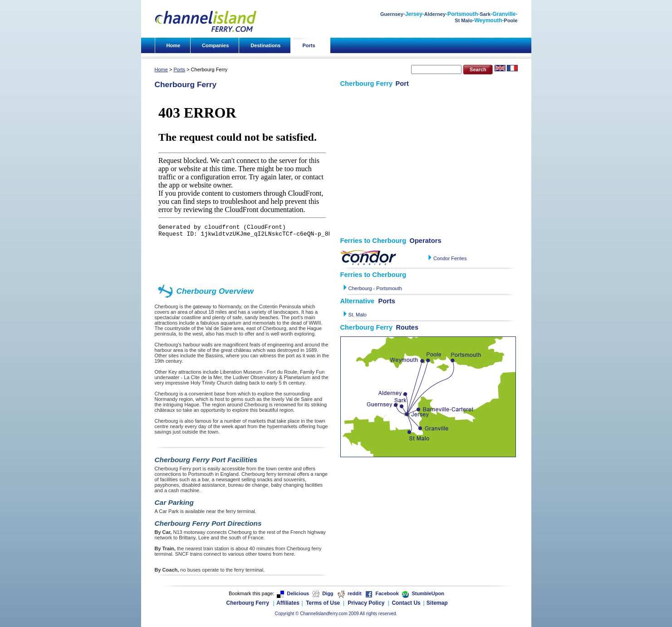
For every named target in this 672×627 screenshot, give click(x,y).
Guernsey (392, 14)
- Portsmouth (387, 288)
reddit (355, 593)
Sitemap (437, 603)
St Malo (464, 20)
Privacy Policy (366, 603)
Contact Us (406, 603)
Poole (511, 20)
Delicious (298, 593)
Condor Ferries (450, 258)
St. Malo (357, 315)
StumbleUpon (428, 593)
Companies (215, 45)
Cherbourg (360, 288)
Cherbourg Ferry (248, 603)
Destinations (265, 45)
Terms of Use (323, 603)
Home (174, 45)
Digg (328, 593)
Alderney (435, 14)
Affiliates (288, 603)
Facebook (387, 593)
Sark (485, 14)
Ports (309, 45)
